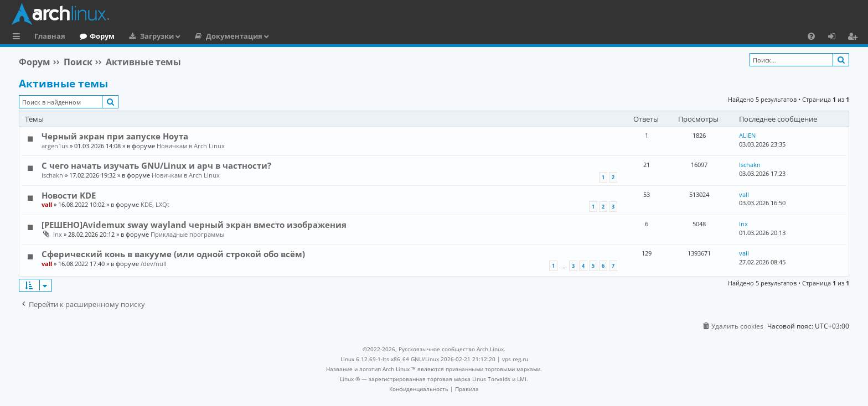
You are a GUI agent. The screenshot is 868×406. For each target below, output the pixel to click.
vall (47, 204)
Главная (50, 36)
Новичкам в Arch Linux (191, 146)
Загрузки (157, 36)
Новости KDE (69, 195)
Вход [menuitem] (836, 38)
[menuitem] (811, 36)
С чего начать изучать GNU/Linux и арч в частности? (156, 165)
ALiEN (747, 135)
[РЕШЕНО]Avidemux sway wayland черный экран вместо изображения (194, 225)
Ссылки (19, 38)
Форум (102, 36)
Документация (234, 36)
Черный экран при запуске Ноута (115, 136)
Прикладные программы (187, 234)
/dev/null (154, 264)
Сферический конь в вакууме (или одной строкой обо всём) (173, 254)
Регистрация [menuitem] (855, 38)
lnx (58, 234)
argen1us (55, 146)
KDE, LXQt (155, 204)
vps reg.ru (515, 359)
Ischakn (52, 175)
